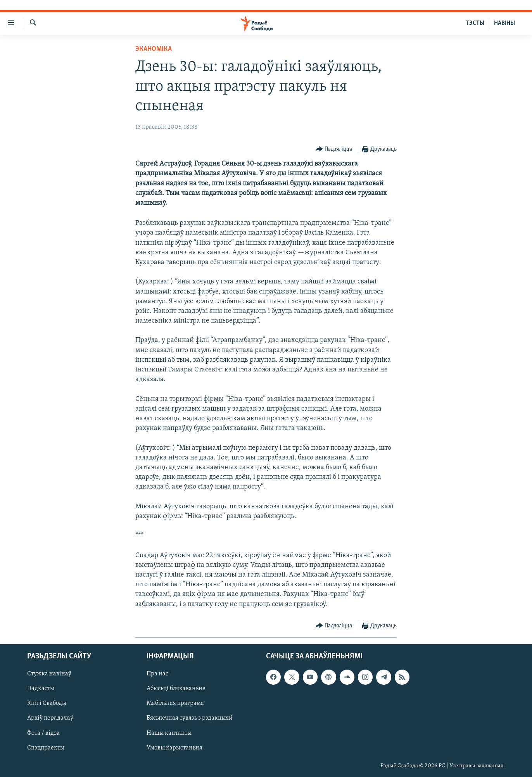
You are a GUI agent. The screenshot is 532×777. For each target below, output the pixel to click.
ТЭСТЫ (475, 23)
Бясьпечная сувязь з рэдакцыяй (190, 718)
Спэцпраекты (46, 748)
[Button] (334, 149)
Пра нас (157, 674)
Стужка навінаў (49, 674)
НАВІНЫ (504, 23)
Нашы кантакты (169, 733)
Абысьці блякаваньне (176, 689)
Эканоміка (154, 49)
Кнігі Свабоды (47, 703)
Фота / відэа (43, 733)
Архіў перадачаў (50, 718)
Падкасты (41, 689)
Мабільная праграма (175, 703)
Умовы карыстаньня (174, 748)
